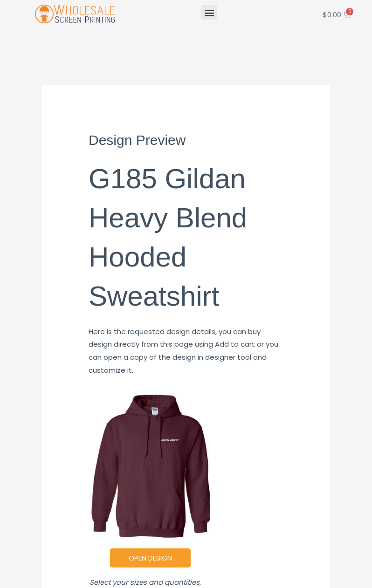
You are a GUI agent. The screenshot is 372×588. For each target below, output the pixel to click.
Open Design (150, 558)
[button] (209, 12)
